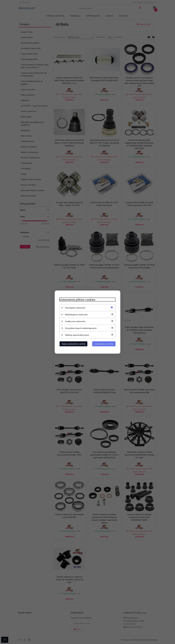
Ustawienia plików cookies (77, 299)
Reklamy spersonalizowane (77, 335)
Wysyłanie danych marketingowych (81, 328)
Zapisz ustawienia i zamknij (73, 344)
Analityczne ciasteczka (75, 321)
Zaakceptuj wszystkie (104, 344)
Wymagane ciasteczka (75, 308)
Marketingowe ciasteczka (76, 314)
